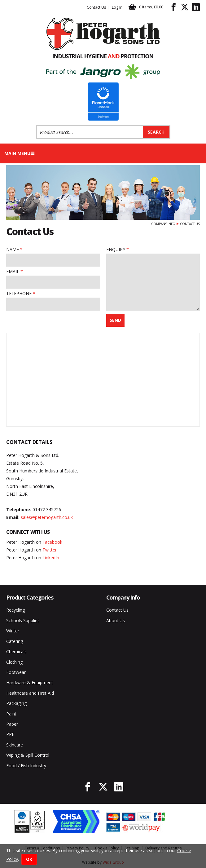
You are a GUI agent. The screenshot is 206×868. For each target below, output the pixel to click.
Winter (13, 631)
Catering (15, 641)
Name (13, 249)
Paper (12, 724)
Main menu (20, 153)
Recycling (15, 610)
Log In (117, 7)
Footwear (16, 672)
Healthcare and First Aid (30, 693)
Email (13, 271)
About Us (116, 620)
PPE (10, 734)
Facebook (52, 542)
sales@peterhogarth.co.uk (47, 517)
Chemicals (16, 651)
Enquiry (116, 249)
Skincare (15, 745)
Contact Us (96, 7)
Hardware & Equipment (30, 682)
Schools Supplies (23, 620)
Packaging (16, 703)
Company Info (163, 224)
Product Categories (30, 597)
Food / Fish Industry (26, 766)
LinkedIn (51, 558)
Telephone (19, 293)
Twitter (50, 550)
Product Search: (36, 125)
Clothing (14, 662)
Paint (11, 714)
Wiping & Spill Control (28, 755)
